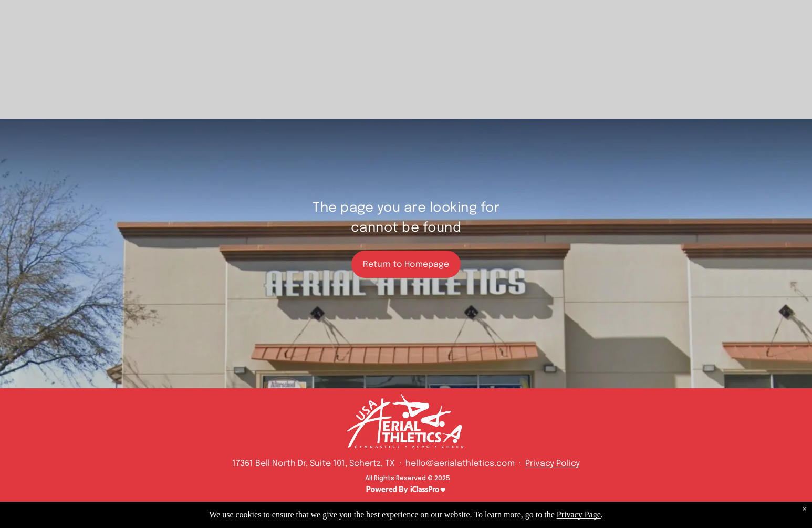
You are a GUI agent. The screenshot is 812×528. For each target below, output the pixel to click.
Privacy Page (579, 515)
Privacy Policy (553, 464)
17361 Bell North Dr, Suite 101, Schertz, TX (314, 464)
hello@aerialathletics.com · (464, 464)
